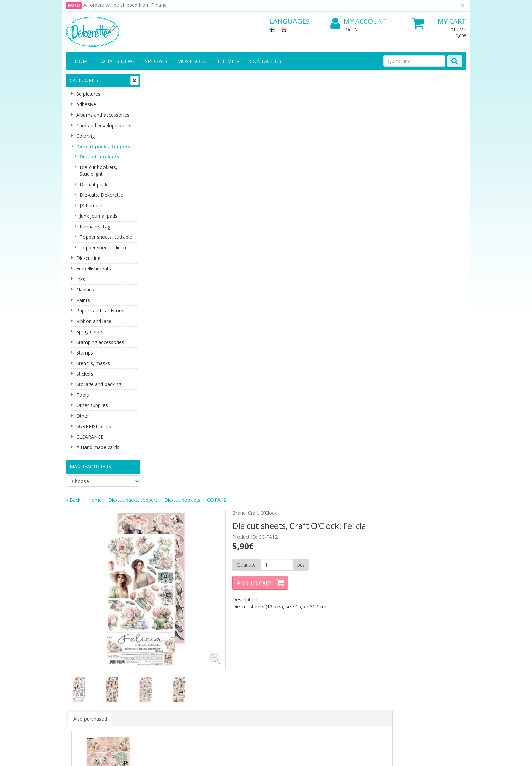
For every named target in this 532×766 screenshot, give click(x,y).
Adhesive (86, 104)
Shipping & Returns (149, 641)
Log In (351, 30)
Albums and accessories (103, 115)
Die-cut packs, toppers (103, 146)
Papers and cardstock (100, 311)
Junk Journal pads (99, 216)
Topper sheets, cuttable (106, 237)
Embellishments (94, 269)
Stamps (85, 353)
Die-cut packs (95, 184)
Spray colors (90, 332)
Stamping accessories (100, 342)
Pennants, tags (96, 226)
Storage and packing (99, 384)
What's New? (118, 61)
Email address (188, 562)
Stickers (85, 374)
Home (82, 61)
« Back (155, 79)
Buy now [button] (185, 411)
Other (83, 416)
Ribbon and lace (94, 321)
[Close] (462, 6)
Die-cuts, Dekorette (101, 195)
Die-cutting (88, 258)
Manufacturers (90, 467)
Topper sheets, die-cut (104, 247)
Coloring (85, 136)
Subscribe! (186, 589)
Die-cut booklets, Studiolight (99, 170)
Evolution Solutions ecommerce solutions (424, 756)
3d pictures (88, 94)
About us (77, 631)
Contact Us (265, 61)
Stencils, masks (93, 363)
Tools (83, 395)
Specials (156, 61)
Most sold (192, 61)
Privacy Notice (144, 631)
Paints (83, 300)
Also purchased (172, 293)
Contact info (80, 641)
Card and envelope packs (104, 125)
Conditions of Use (148, 652)
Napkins (85, 290)
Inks (81, 279)
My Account (359, 22)
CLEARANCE (90, 437)
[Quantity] (354, 144)
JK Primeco (92, 205)
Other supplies (92, 405)
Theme (228, 61)
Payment (138, 662)
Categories (84, 80)
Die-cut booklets (99, 157)
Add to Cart (332, 162)
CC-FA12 (298, 79)
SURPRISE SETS (94, 426)
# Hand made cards (98, 447)
